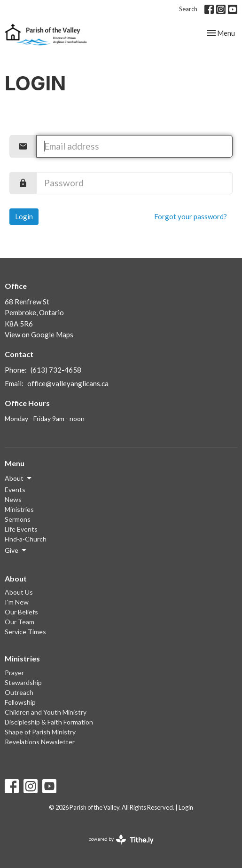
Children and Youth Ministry (46, 712)
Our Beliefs (21, 612)
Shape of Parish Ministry (40, 732)
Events (15, 490)
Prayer (14, 673)
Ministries (19, 509)
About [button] (19, 478)
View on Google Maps (39, 334)
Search (188, 9)
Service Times (25, 632)
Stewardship (23, 682)
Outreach (19, 692)
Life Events (21, 529)
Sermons (18, 519)
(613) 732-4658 (56, 370)
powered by (121, 840)
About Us (19, 592)
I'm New (17, 602)
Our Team (20, 622)
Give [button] (16, 550)
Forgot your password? (191, 216)
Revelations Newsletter (40, 742)
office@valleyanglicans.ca (68, 383)
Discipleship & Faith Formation (49, 722)
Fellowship (20, 702)
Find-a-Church (26, 539)
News (13, 499)
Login (24, 216)
